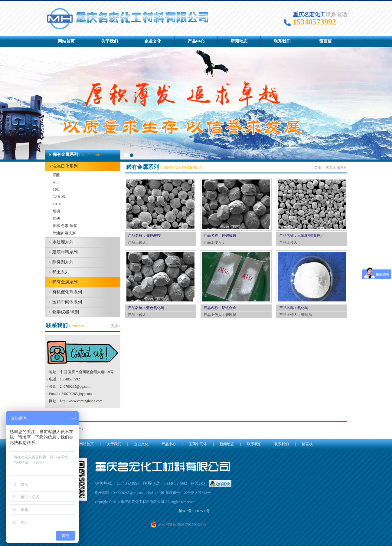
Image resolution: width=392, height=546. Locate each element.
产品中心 (196, 41)
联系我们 (282, 41)
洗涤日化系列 (65, 166)
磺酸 (56, 175)
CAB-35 (59, 197)
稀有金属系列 (65, 282)
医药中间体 (198, 444)
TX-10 (57, 204)
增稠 (56, 211)
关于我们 (109, 41)
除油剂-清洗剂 (64, 233)
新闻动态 (239, 41)
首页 (318, 168)
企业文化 (153, 41)
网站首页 (66, 41)
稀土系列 (61, 272)
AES (56, 182)
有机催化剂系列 (67, 292)
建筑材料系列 (65, 252)
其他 (56, 219)
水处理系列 (63, 242)
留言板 (325, 41)
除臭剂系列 (63, 262)
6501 (56, 189)
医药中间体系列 (67, 302)
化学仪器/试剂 (66, 312)
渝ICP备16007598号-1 (196, 511)
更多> (116, 326)
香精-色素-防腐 (65, 226)
